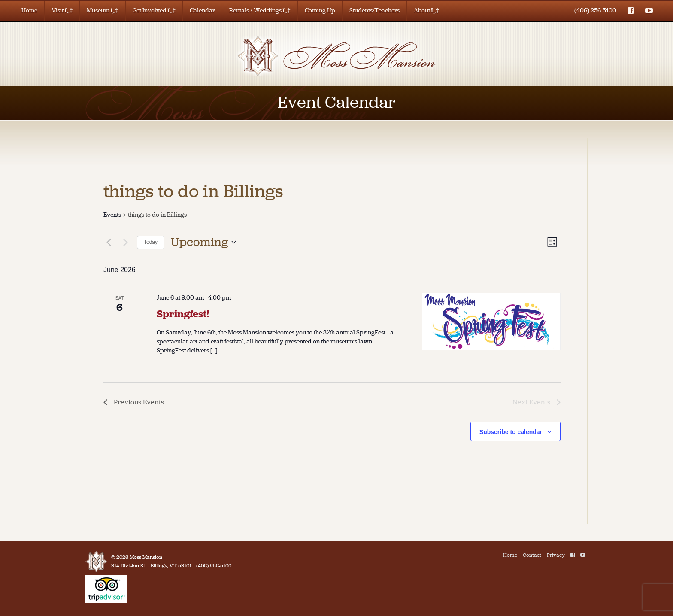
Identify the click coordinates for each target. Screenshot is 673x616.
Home (29, 11)
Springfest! (183, 314)
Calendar (202, 11)
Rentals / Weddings (260, 11)
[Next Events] (125, 242)
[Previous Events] (109, 242)
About (426, 11)
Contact (532, 555)
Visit (62, 11)
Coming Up (320, 11)
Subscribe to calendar (511, 432)
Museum (103, 11)
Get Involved (154, 11)
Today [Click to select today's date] (151, 242)
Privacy (556, 555)
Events (112, 215)
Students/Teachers (374, 11)
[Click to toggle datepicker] (203, 242)
